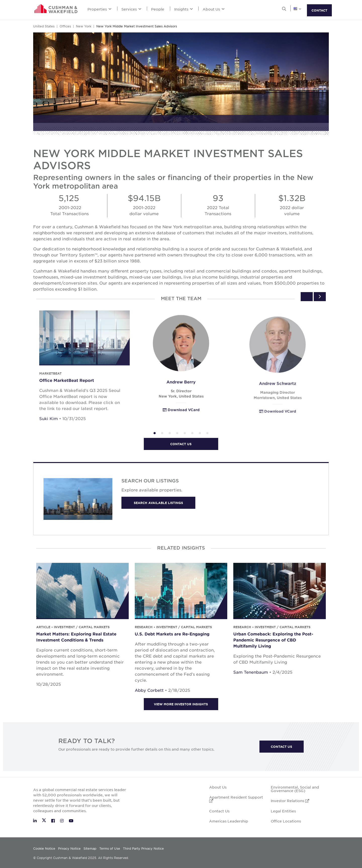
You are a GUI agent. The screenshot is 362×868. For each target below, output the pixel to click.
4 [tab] (177, 433)
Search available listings (158, 503)
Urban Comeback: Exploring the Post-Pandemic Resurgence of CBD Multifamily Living (273, 640)
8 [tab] (207, 433)
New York (84, 26)
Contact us (181, 444)
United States (44, 26)
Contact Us (281, 747)
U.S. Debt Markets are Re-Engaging (172, 634)
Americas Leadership (229, 821)
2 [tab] (162, 433)
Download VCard (181, 418)
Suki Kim (49, 424)
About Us (214, 9)
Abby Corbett (149, 690)
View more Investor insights (181, 704)
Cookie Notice (44, 848)
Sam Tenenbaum (251, 672)
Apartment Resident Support (236, 799)
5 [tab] (185, 433)
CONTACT (319, 10)
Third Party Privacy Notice (143, 848)
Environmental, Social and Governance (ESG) (295, 789)
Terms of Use (110, 848)
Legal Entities (283, 811)
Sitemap (90, 848)
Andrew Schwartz (278, 392)
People (158, 9)
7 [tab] (200, 433)
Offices (65, 26)
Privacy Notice (69, 848)
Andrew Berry (181, 390)
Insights (184, 9)
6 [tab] (192, 433)
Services (131, 9)
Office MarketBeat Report (67, 386)
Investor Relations (290, 801)
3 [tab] (170, 433)
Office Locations (286, 821)
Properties (99, 9)
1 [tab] (155, 433)
